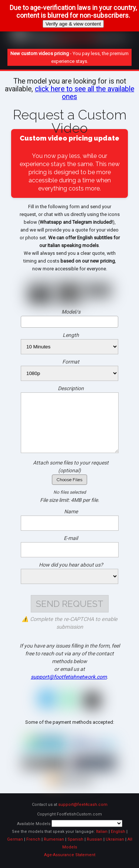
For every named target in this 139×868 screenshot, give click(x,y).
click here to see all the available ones (85, 93)
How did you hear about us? (71, 565)
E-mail (71, 538)
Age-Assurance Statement (70, 855)
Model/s (71, 312)
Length (71, 335)
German (15, 839)
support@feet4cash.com (83, 805)
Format (71, 362)
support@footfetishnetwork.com (69, 677)
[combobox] (69, 322)
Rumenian (54, 839)
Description (71, 388)
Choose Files (69, 480)
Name (71, 511)
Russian (95, 839)
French (33, 839)
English (118, 832)
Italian (102, 832)
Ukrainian (115, 839)
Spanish (75, 839)
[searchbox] (69, 321)
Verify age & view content (73, 24)
